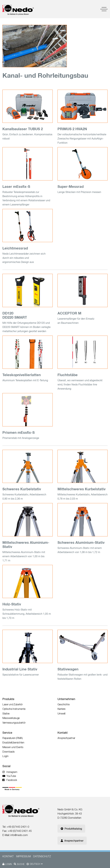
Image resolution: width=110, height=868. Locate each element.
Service (7, 733)
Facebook (10, 780)
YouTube (9, 776)
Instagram (10, 772)
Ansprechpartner (72, 841)
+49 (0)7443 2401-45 (20, 831)
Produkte (8, 699)
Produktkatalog (71, 829)
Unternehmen (66, 699)
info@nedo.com (19, 835)
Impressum (23, 856)
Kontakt (63, 733)
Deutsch (35, 864)
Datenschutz (42, 856)
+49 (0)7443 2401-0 (18, 827)
